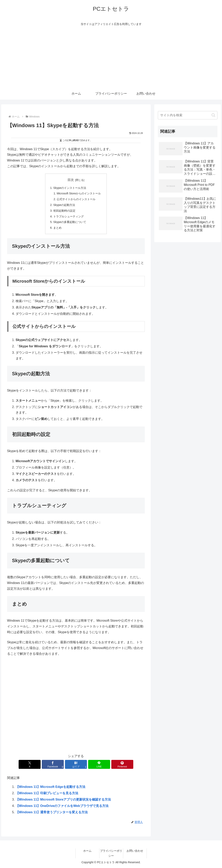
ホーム (87, 851)
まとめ (57, 228)
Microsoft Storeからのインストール (79, 193)
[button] (213, 115)
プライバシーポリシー (111, 853)
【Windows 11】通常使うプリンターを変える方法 (52, 812)
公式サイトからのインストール (76, 199)
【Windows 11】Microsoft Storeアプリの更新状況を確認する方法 (63, 799)
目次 (71, 180)
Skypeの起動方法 (64, 205)
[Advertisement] (111, 58)
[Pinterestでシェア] (122, 764)
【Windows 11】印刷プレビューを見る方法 (47, 793)
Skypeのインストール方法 (70, 188)
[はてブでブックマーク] (76, 764)
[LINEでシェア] (99, 764)
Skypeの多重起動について (70, 222)
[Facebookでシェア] (53, 764)
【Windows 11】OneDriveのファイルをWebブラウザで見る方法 (62, 806)
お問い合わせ (135, 851)
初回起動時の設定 (64, 211)
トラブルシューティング (69, 216)
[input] (188, 115)
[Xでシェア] (30, 764)
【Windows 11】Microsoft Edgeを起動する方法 (50, 787)
